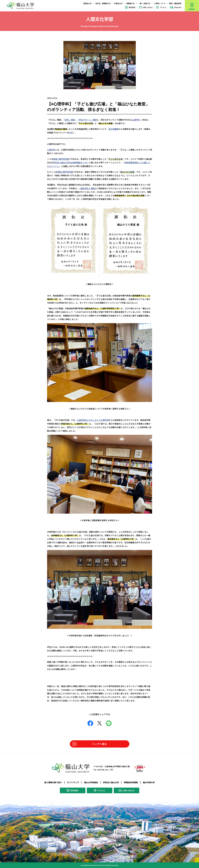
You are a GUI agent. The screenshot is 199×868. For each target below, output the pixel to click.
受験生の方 (88, 3)
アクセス (163, 7)
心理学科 (136, 120)
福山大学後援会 (91, 782)
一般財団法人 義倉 (87, 188)
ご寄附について (160, 3)
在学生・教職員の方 (103, 3)
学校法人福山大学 (111, 782)
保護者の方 (130, 3)
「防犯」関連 (69, 120)
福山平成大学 (149, 782)
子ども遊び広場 (115, 159)
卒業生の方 (118, 3)
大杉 (71, 133)
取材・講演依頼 (175, 3)
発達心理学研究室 (61, 159)
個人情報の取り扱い (53, 782)
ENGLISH (178, 7)
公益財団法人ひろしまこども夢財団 (93, 420)
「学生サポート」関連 (87, 120)
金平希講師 (113, 129)
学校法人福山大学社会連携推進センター (71, 162)
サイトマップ (73, 782)
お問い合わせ (148, 7)
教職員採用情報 (131, 782)
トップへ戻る (99, 744)
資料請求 (132, 7)
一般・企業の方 (144, 3)
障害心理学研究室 (65, 172)
